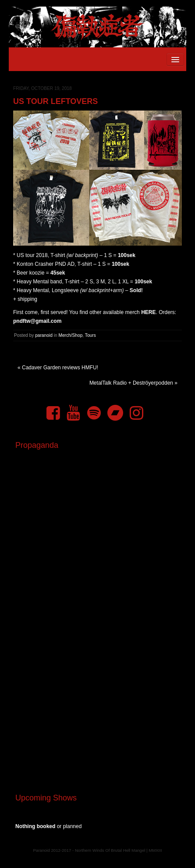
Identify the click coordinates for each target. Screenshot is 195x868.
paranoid (44, 335)
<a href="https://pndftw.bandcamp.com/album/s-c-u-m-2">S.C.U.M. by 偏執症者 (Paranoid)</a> (97, 677)
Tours (90, 335)
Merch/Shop (70, 335)
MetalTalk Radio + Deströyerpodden (131, 383)
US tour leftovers (55, 101)
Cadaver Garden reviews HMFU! (60, 368)
